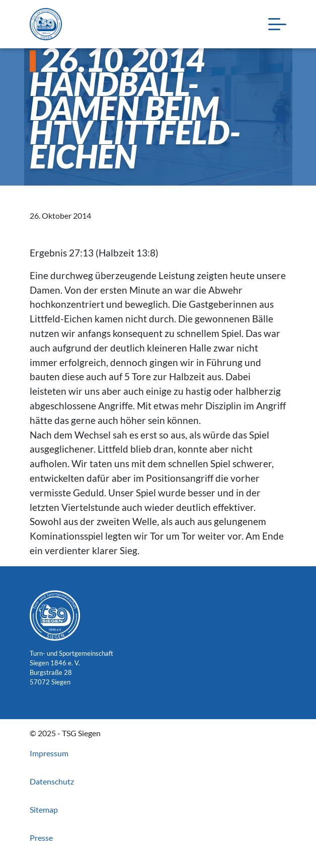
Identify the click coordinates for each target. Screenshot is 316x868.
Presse (41, 838)
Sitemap (44, 809)
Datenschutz (52, 781)
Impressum (49, 753)
